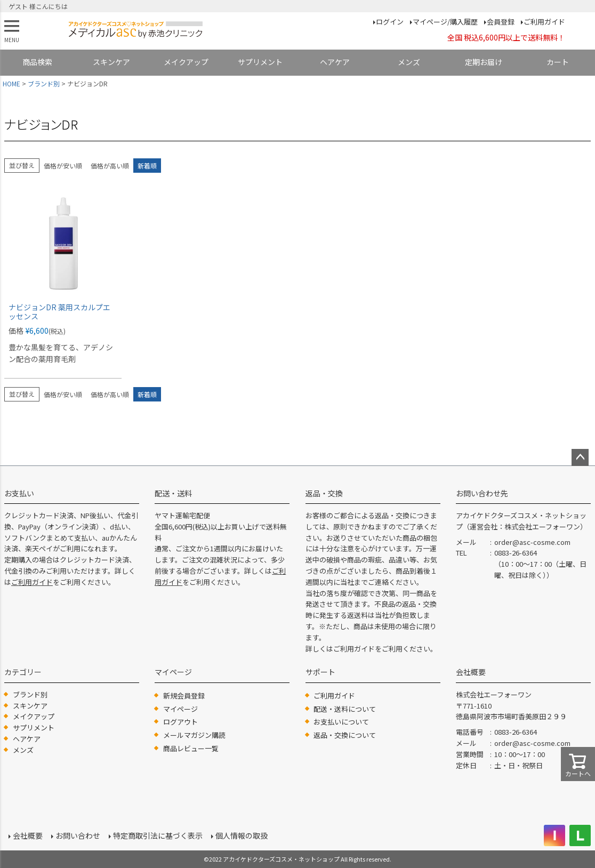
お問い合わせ (78, 835)
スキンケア (111, 62)
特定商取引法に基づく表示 (158, 835)
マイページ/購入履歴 (445, 22)
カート (558, 62)
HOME (11, 83)
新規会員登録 (184, 696)
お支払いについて (341, 722)
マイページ (180, 709)
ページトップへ (580, 457)
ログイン (390, 22)
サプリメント (260, 62)
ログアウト (180, 722)
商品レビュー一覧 (191, 748)
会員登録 (501, 22)
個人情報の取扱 (242, 835)
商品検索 (37, 62)
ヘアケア (335, 62)
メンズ (409, 62)
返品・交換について (345, 735)
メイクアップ (186, 62)
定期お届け (484, 62)
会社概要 (28, 835)
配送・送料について (345, 709)
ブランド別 (44, 83)
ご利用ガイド (544, 22)
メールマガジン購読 (194, 735)
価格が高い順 (110, 166)
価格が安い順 (63, 166)
